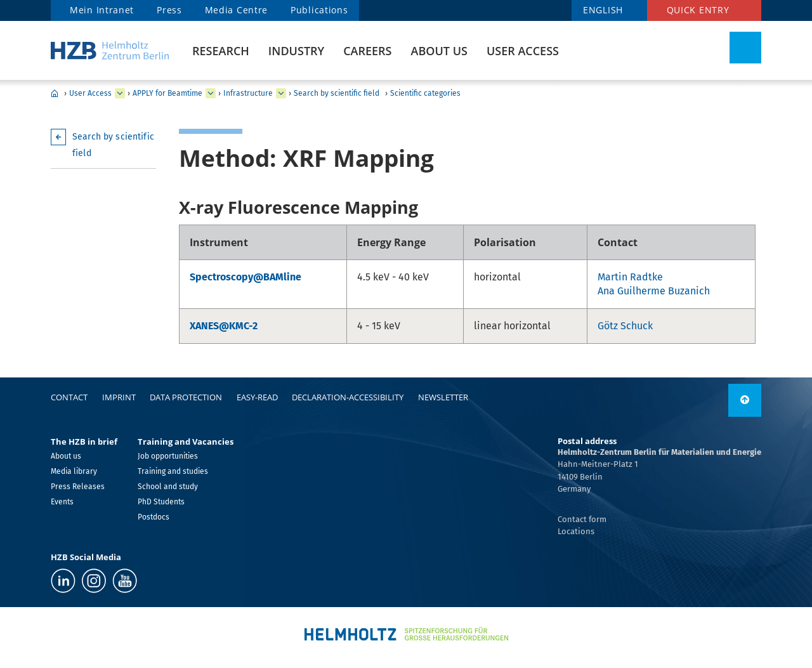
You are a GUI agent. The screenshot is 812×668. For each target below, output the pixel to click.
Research (221, 51)
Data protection (186, 397)
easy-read (257, 397)
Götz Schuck (625, 326)
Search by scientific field (337, 93)
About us (439, 51)
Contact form (582, 519)
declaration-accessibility (348, 397)
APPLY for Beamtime (167, 93)
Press (169, 10)
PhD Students (161, 502)
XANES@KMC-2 (224, 326)
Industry (296, 51)
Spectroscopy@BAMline (246, 277)
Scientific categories (425, 93)
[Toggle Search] (745, 48)
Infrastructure (248, 93)
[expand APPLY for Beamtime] (211, 93)
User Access (523, 51)
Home (55, 93)
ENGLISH (603, 10)
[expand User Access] (120, 93)
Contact (69, 397)
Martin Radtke (630, 277)
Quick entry (698, 10)
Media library (74, 471)
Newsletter (443, 397)
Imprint (119, 397)
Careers (367, 51)
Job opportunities (168, 456)
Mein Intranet (102, 10)
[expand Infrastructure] (281, 93)
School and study (168, 487)
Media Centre (236, 10)
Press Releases (78, 487)
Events (62, 502)
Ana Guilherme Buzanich (654, 291)
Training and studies (173, 471)
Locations (576, 531)
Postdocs (154, 517)
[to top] (745, 400)
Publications (319, 10)
